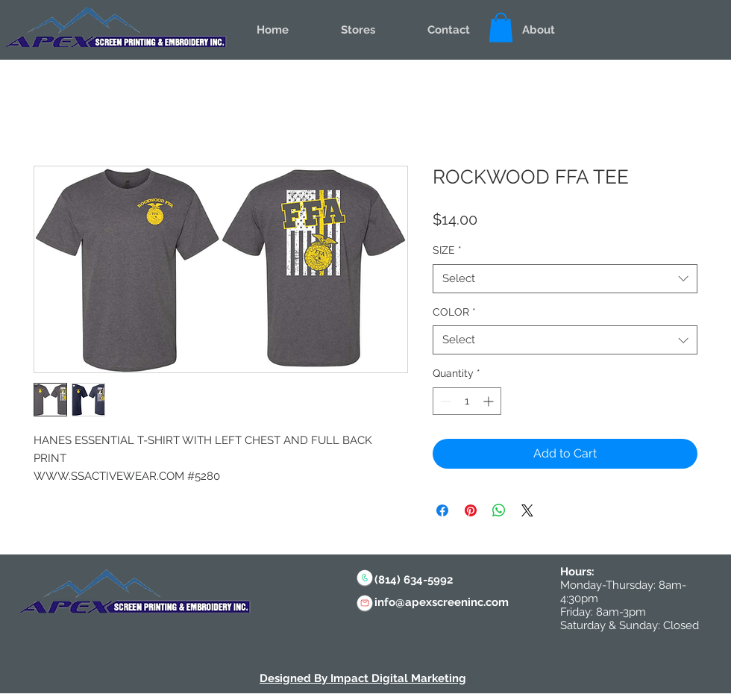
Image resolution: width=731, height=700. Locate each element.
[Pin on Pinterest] (471, 510)
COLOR (454, 312)
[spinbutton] (467, 401)
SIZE (447, 250)
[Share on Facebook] (442, 510)
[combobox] (565, 279)
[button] (501, 27)
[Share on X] (527, 510)
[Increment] (490, 401)
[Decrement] (444, 401)
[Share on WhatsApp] (499, 510)
